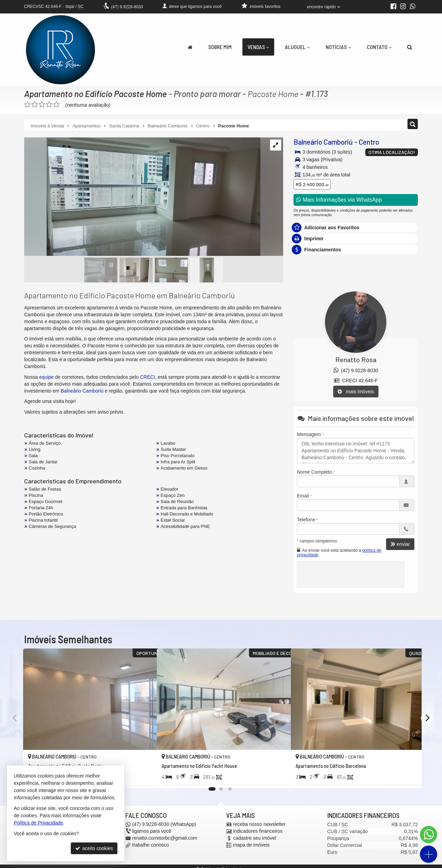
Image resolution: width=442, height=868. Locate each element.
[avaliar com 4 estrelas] (49, 105)
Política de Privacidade (38, 823)
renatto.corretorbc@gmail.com (165, 838)
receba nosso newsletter (259, 824)
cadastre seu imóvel (255, 838)
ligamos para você (152, 831)
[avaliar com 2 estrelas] (35, 105)
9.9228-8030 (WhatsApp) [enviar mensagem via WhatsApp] (164, 824)
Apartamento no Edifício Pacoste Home (96, 94)
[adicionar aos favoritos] (144, 777)
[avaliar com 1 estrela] (27, 105)
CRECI (147, 377)
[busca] (410, 47)
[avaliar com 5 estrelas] (56, 105)
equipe (47, 377)
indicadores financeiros (258, 831)
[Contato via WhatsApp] (429, 835)
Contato (379, 47)
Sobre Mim (220, 47)
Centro (369, 142)
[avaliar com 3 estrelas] (42, 105)
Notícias (338, 47)
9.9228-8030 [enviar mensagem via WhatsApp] (127, 7)
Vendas (258, 47)
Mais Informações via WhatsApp (339, 200)
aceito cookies (94, 848)
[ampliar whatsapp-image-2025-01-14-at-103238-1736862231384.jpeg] (142, 197)
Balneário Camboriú (323, 142)
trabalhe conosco (151, 845)
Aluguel (297, 47)
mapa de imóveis (251, 845)
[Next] (427, 718)
